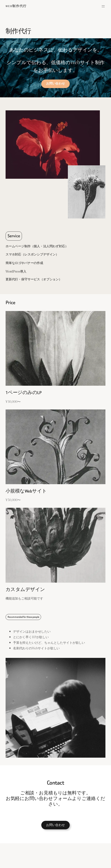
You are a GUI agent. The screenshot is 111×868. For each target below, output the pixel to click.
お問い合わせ (55, 825)
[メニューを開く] (103, 6)
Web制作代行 (16, 6)
